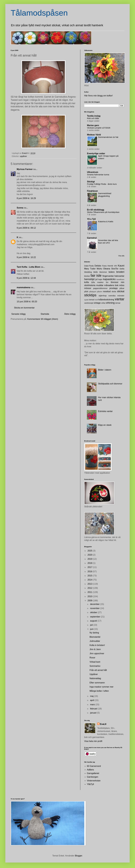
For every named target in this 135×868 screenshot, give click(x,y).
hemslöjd (89, 279)
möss (122, 285)
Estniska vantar (105, 411)
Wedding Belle (91, 272)
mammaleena (23, 287)
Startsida (45, 314)
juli (92, 625)
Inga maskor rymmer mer (102, 687)
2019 (90, 559)
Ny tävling (94, 633)
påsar (122, 288)
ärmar (118, 303)
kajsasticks (109, 279)
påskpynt (93, 292)
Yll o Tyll (91, 219)
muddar (100, 285)
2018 (90, 563)
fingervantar (108, 276)
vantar (120, 299)
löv (107, 282)
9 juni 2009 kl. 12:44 (26, 278)
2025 (90, 551)
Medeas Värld (94, 135)
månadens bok (111, 285)
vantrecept (89, 303)
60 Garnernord (94, 766)
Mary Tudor (90, 269)
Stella (122, 269)
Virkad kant (95, 662)
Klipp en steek (105, 425)
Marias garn (93, 125)
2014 (90, 580)
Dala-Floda (89, 266)
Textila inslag (94, 116)
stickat (121, 291)
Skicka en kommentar (24, 308)
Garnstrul (92, 238)
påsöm (99, 292)
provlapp (113, 288)
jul (97, 279)
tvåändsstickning (106, 300)
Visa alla (121, 256)
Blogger (78, 856)
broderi (120, 272)
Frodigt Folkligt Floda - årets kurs (102, 184)
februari (94, 709)
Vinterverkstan (94, 781)
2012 (90, 588)
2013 (90, 584)
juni (92, 629)
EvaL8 (103, 724)
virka (103, 303)
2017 (90, 567)
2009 (90, 601)
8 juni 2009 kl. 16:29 (26, 198)
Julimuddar (95, 641)
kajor (100, 279)
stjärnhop (103, 296)
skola (114, 292)
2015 (90, 576)
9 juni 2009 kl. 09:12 (26, 228)
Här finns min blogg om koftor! (98, 96)
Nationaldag (95, 678)
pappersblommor (100, 288)
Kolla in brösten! (97, 645)
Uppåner (94, 674)
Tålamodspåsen (39, 13)
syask (86, 300)
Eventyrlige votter (96, 153)
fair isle (96, 276)
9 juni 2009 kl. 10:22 (26, 257)
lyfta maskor (97, 282)
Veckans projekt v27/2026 (99, 128)
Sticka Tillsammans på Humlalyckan (103, 212)
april (92, 700)
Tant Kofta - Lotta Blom (28, 267)
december (95, 604)
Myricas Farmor (25, 169)
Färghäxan (92, 191)
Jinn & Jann (95, 649)
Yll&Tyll (90, 784)
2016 (90, 571)
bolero (112, 272)
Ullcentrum (93, 172)
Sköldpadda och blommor (110, 384)
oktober (94, 612)
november (95, 608)
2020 (90, 555)
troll (96, 300)
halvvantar (119, 276)
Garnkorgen (93, 777)
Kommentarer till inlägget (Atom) (43, 319)
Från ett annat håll (98, 670)
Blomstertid (95, 637)
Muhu (99, 269)
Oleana (107, 269)
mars (93, 705)
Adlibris (90, 770)
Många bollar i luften (99, 691)
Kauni (121, 266)
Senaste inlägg (18, 314)
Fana (104, 266)
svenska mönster (116, 296)
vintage (97, 303)
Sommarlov (95, 666)
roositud (107, 291)
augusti (94, 621)
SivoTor (115, 269)
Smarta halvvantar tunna (98, 175)
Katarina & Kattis (106, 221)
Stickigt (91, 182)
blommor (103, 272)
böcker (87, 276)
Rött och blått (93, 118)
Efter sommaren (97, 683)
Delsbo (98, 266)
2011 (90, 592)
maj (92, 696)
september (95, 617)
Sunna (20, 208)
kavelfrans (120, 279)
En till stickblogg (96, 210)
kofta (87, 282)
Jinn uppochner (97, 653)
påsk (86, 292)
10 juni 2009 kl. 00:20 (27, 302)
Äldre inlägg (70, 314)
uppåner (23, 156)
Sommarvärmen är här (108, 137)
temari (92, 300)
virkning (110, 303)
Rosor (92, 658)
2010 (90, 596)
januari (94, 713)
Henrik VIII (112, 266)
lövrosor (115, 282)
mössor (88, 288)
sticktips (90, 295)
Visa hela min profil (93, 741)
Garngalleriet (93, 773)
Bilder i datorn (105, 370)
